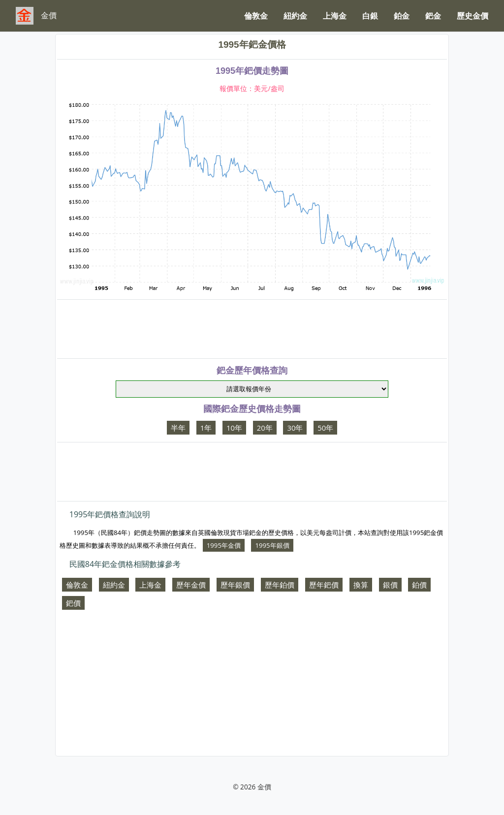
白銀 (370, 16)
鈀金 (433, 16)
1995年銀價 (272, 545)
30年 (295, 428)
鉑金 (402, 16)
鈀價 (73, 603)
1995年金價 (224, 545)
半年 (178, 428)
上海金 (335, 16)
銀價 (390, 585)
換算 (361, 585)
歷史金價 (472, 16)
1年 (206, 428)
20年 (265, 428)
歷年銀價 (235, 585)
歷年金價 (191, 585)
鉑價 (419, 585)
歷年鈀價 (324, 585)
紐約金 (295, 16)
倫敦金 (256, 16)
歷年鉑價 (280, 585)
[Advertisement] (252, 329)
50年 (325, 428)
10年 (234, 428)
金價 (264, 787)
